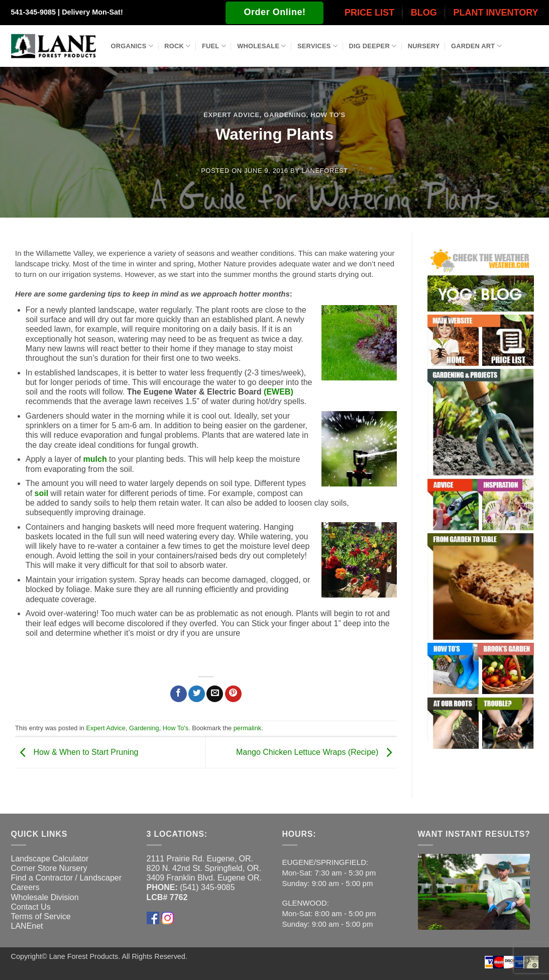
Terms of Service (41, 916)
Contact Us (31, 907)
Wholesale (262, 46)
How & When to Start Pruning (77, 752)
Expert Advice (232, 115)
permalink (247, 728)
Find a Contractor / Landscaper (67, 878)
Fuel (214, 46)
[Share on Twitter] (197, 694)
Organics (132, 46)
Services (317, 46)
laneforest (325, 171)
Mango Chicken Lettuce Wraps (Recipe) (316, 752)
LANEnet (27, 926)
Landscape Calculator (50, 859)
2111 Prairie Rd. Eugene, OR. (200, 859)
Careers (25, 887)
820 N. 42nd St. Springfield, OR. (204, 868)
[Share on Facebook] (179, 694)
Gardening (285, 115)
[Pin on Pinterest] (233, 694)
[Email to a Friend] (215, 694)
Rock (177, 46)
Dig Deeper (372, 46)
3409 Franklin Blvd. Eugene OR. (204, 878)
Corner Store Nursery (49, 868)
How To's (328, 115)
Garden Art (476, 46)
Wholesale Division (45, 897)
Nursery (424, 46)
